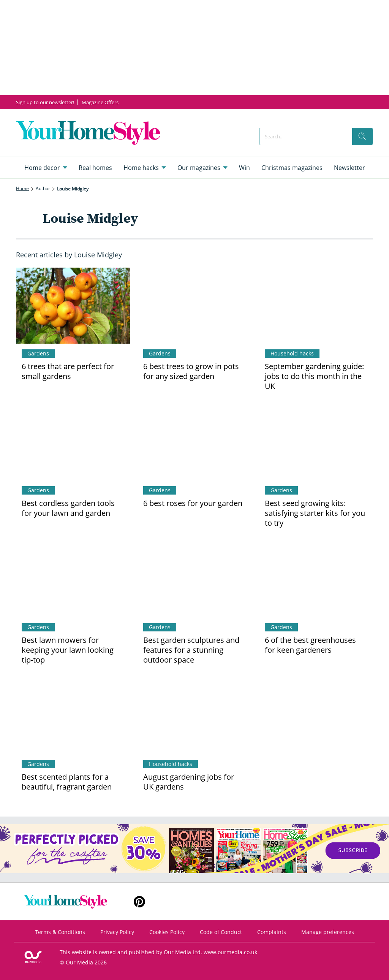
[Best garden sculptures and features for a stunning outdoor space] (194, 579)
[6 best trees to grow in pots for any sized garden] (194, 306)
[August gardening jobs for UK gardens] (194, 716)
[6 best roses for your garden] (194, 442)
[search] (362, 136)
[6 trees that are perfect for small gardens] (73, 306)
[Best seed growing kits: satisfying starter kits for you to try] (316, 442)
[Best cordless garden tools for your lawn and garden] (73, 442)
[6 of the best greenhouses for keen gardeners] (316, 579)
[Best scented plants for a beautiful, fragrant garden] (73, 716)
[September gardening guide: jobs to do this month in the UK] (316, 306)
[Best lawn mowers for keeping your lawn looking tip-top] (73, 579)
